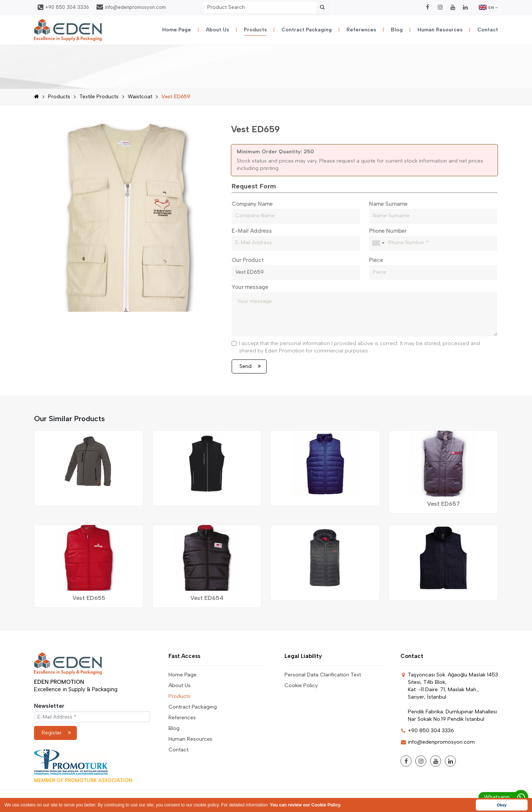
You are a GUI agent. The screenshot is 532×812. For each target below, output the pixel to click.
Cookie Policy (301, 685)
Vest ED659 (176, 97)
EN (488, 7)
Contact (488, 30)
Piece (376, 260)
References (361, 30)
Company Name (252, 204)
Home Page (177, 30)
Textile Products (99, 97)
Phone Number (388, 231)
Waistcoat (140, 97)
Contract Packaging (307, 30)
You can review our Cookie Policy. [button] (306, 805)
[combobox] (378, 243)
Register (56, 733)
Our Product (248, 260)
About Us (217, 30)
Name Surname (388, 204)
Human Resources (440, 30)
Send (250, 366)
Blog (397, 30)
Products (255, 30)
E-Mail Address (252, 231)
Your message (250, 287)
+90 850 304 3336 (63, 7)
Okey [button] (502, 805)
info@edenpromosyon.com (131, 7)
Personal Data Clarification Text (323, 675)
